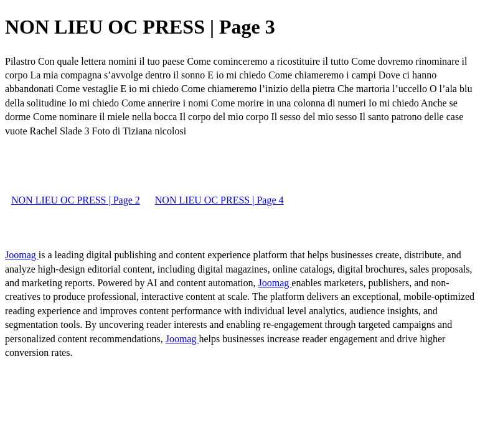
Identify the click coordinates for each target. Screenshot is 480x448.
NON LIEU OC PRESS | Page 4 (219, 200)
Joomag (22, 255)
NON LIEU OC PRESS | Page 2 (76, 200)
